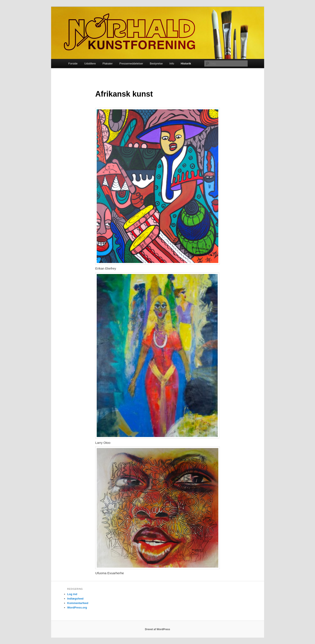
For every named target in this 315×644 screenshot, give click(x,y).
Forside (73, 64)
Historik (186, 64)
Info (172, 64)
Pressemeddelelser (131, 64)
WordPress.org (77, 608)
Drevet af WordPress (158, 629)
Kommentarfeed (78, 603)
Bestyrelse (156, 64)
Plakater (108, 64)
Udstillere (90, 64)
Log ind (72, 594)
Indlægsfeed (76, 599)
